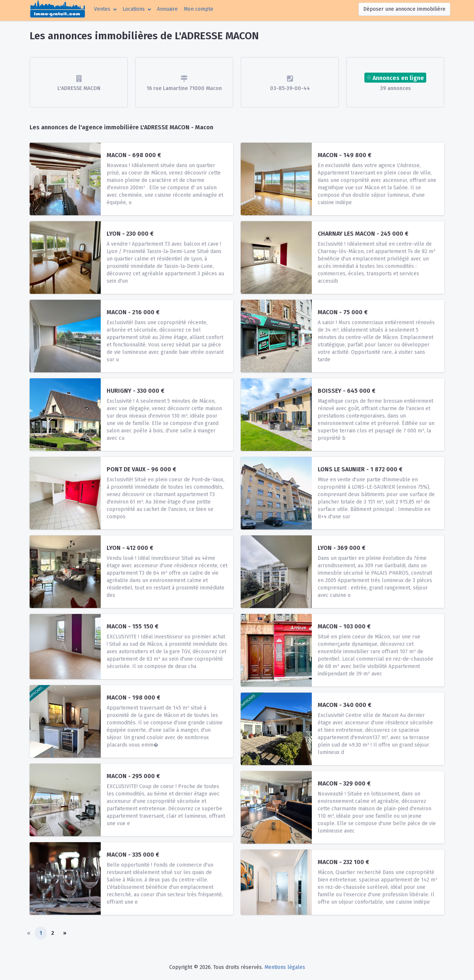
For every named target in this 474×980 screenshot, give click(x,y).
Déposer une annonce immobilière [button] (404, 9)
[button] (105, 9)
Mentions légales (285, 967)
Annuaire (167, 9)
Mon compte (200, 9)
